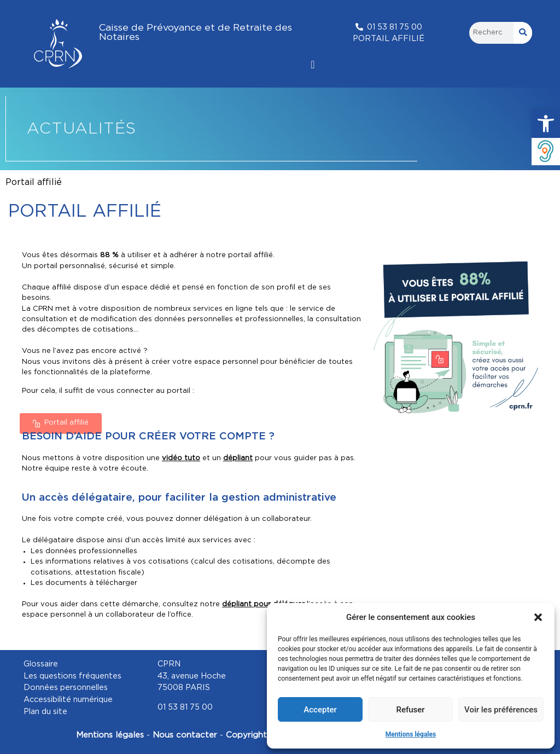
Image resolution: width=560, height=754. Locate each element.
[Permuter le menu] (313, 65)
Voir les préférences (501, 710)
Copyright (248, 735)
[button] (546, 124)
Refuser (410, 710)
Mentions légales (411, 734)
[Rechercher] (523, 33)
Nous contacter (186, 735)
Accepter (320, 710)
